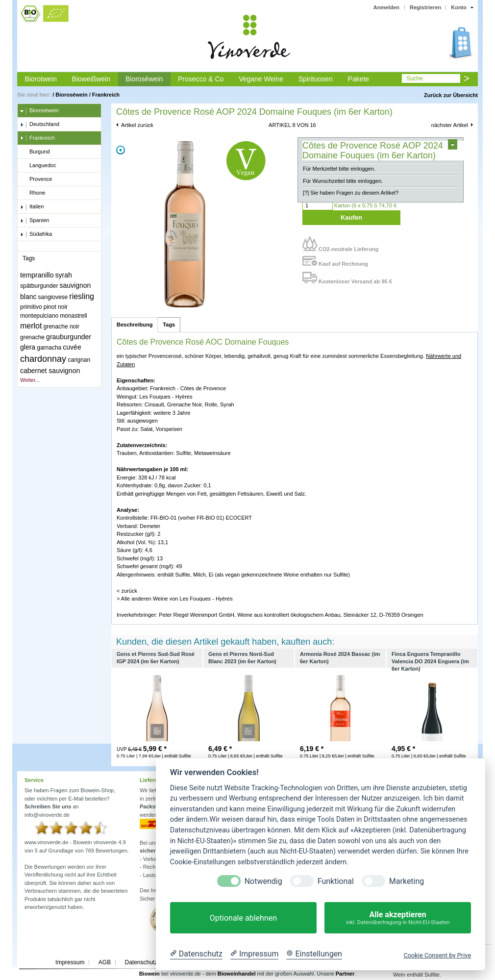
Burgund (35, 152)
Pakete (359, 79)
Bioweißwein (91, 79)
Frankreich (106, 95)
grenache (32, 337)
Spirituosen (316, 79)
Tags (169, 325)
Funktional (336, 881)
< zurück (127, 591)
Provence (36, 179)
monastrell (73, 316)
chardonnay (43, 359)
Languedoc (38, 166)
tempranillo (37, 275)
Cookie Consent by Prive (437, 955)
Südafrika (36, 234)
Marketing (407, 881)
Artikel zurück (137, 125)
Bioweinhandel (237, 974)
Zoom (121, 150)
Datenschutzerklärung (153, 962)
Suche (415, 78)
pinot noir (56, 307)
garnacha (49, 348)
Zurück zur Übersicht (451, 95)
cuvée (72, 347)
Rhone (33, 193)
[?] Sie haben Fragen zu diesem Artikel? (351, 193)
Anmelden (386, 7)
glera (28, 347)
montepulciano (39, 316)
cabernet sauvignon (50, 371)
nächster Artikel (450, 125)
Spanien (35, 221)
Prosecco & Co (201, 79)
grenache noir (62, 327)
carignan (79, 360)
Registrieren (425, 7)
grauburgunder (69, 337)
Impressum (70, 962)
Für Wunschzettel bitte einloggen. (343, 181)
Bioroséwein (144, 79)
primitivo (31, 307)
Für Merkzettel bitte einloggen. (339, 169)
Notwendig (263, 881)
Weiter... (30, 380)
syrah (64, 275)
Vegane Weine (261, 79)
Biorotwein (40, 79)
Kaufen (351, 217)
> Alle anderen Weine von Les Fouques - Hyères (175, 599)
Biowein (149, 974)
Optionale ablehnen (243, 918)
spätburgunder (39, 286)
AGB (105, 962)
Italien (32, 207)
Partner (345, 974)
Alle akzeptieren (398, 918)
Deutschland (40, 125)
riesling (82, 296)
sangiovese (53, 297)
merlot (31, 326)
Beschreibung (135, 325)
